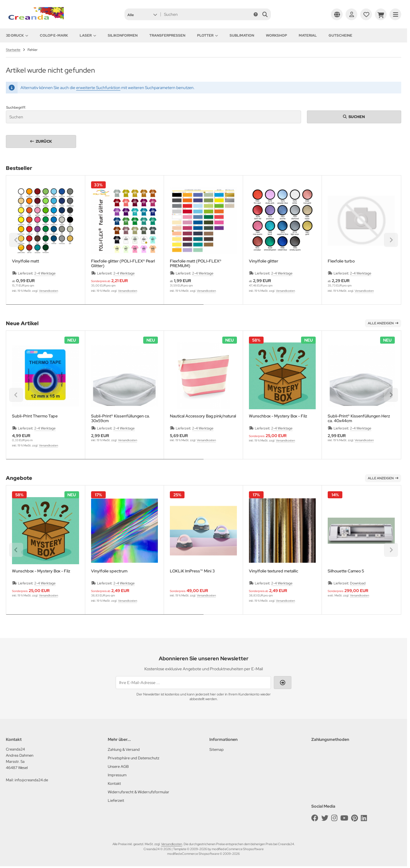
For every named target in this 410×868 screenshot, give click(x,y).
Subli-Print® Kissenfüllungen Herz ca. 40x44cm (359, 418)
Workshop (276, 35)
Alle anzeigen (383, 323)
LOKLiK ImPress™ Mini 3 (192, 571)
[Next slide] (391, 240)
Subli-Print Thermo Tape (35, 416)
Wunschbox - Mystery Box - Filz (278, 416)
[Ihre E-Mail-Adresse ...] (193, 683)
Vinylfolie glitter (264, 261)
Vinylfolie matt (25, 261)
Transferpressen (167, 35)
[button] (142, 14)
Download (358, 583)
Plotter (207, 35)
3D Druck (17, 35)
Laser (88, 35)
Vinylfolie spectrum (109, 571)
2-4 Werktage (45, 273)
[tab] (105, 309)
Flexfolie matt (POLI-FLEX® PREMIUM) (196, 263)
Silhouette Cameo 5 (346, 571)
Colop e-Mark (54, 35)
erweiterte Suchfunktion (98, 88)
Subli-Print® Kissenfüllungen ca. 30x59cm (121, 418)
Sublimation (242, 35)
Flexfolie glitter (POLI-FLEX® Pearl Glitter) (123, 263)
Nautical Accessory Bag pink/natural (203, 416)
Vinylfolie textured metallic (274, 571)
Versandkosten (48, 291)
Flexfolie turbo (341, 261)
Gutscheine (340, 35)
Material (308, 35)
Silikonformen (123, 35)
